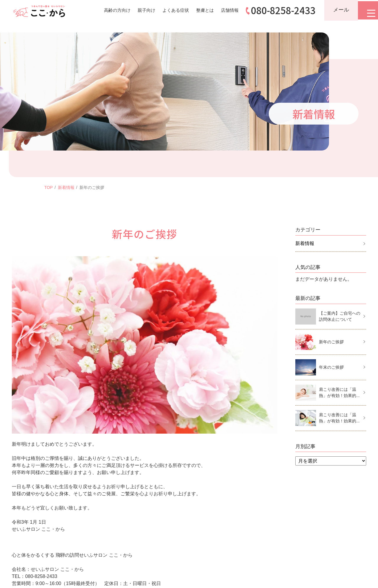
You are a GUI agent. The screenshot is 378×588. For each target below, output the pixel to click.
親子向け (138, 10)
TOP (49, 187)
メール (338, 10)
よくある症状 (169, 10)
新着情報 (66, 187)
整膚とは (200, 10)
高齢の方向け (107, 10)
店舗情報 (226, 10)
